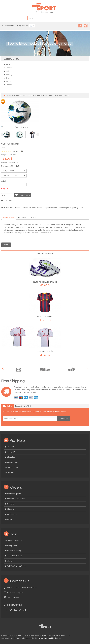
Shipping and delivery (16, 499)
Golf (8, 71)
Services (11, 473)
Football (9, 68)
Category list (25, 95)
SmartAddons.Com (62, 636)
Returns (11, 504)
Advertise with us (14, 556)
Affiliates (11, 561)
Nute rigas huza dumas (45, 282)
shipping (16, 163)
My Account (12, 514)
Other (10, 519)
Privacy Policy (13, 462)
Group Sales (12, 546)
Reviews (22, 217)
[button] (8, 26)
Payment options (14, 494)
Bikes (8, 65)
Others (9, 85)
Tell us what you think (16, 566)
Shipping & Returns (15, 541)
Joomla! (4, 638)
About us (11, 447)
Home (9, 95)
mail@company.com (16, 593)
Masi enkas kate (45, 351)
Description (9, 217)
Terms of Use (13, 467)
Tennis (9, 81)
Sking (8, 78)
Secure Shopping (14, 551)
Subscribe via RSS (23, 406)
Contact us (12, 452)
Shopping (11, 457)
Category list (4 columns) (42, 95)
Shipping (11, 509)
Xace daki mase (45, 317)
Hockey (9, 75)
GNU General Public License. (50, 638)
